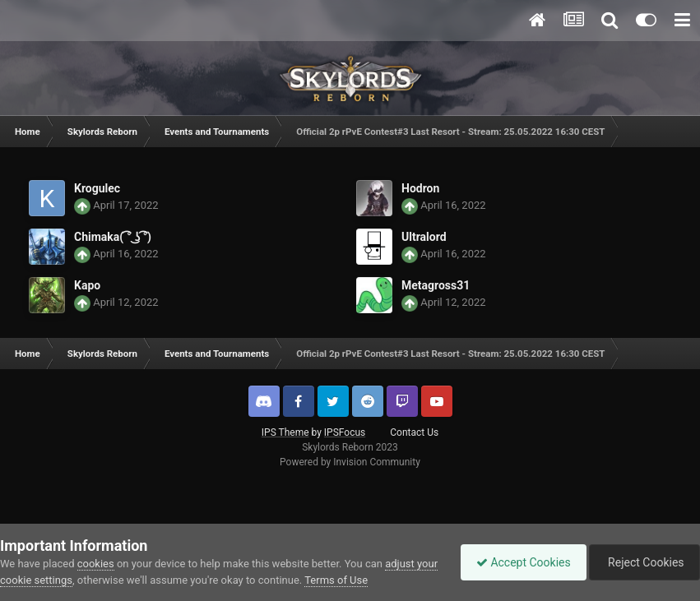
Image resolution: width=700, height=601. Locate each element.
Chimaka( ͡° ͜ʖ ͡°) (113, 237)
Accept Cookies (519, 562)
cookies (96, 564)
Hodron (420, 188)
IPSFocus (345, 432)
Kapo (87, 285)
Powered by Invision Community (350, 462)
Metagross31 (436, 285)
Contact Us (414, 432)
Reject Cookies (643, 562)
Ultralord (424, 237)
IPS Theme (285, 432)
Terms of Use (359, 580)
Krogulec (97, 188)
